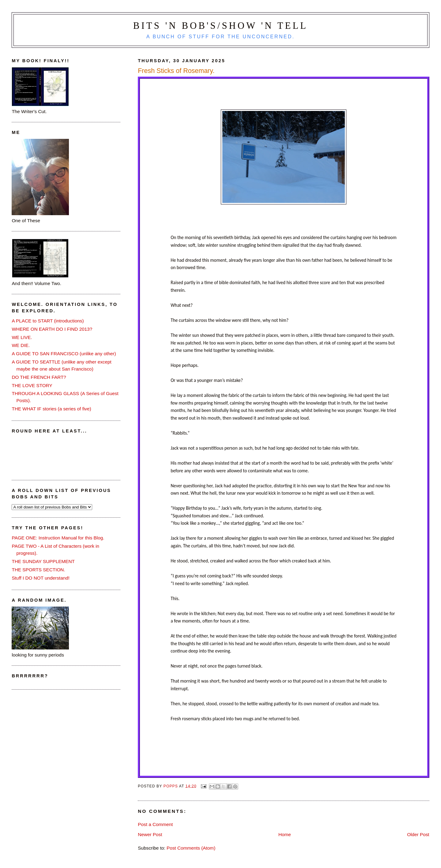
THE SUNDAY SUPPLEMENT (43, 561)
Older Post (418, 834)
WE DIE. (21, 345)
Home (285, 834)
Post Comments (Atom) (191, 848)
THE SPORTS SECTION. (38, 570)
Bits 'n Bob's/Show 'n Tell (221, 26)
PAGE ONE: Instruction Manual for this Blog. (58, 538)
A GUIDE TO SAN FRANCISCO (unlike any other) (64, 354)
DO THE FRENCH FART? (39, 377)
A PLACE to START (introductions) (48, 321)
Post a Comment (155, 824)
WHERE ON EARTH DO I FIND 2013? (52, 329)
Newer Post (150, 834)
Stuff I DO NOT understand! (41, 578)
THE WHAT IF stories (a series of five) (51, 409)
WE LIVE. (22, 337)
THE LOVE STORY (32, 385)
